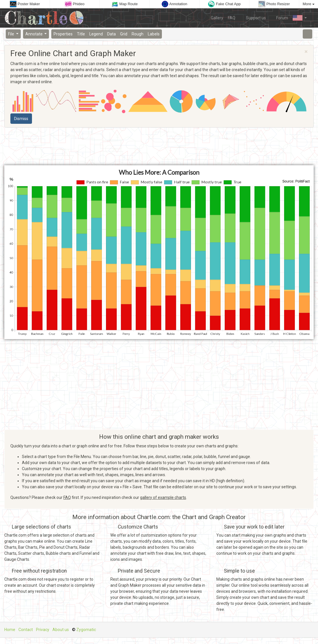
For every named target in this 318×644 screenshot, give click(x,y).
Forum (279, 18)
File (12, 34)
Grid (124, 34)
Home (10, 630)
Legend (96, 34)
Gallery (217, 18)
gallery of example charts (163, 497)
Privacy (43, 630)
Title (81, 34)
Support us (253, 18)
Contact (26, 630)
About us (61, 630)
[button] (300, 18)
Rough (138, 34)
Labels (154, 34)
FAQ (232, 18)
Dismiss (21, 119)
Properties (63, 34)
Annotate (34, 34)
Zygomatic (86, 630)
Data (111, 34)
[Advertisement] (159, 147)
